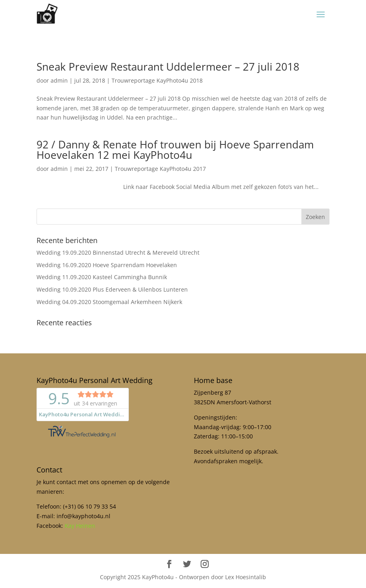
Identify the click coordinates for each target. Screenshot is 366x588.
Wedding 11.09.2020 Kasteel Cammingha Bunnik (102, 277)
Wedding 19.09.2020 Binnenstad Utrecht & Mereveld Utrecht (118, 252)
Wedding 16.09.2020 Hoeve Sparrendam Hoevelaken (107, 265)
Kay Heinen (80, 526)
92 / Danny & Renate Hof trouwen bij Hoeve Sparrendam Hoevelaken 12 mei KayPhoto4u (175, 150)
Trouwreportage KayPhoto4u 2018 (157, 80)
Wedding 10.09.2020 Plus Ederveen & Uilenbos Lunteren (112, 289)
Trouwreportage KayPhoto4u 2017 (160, 169)
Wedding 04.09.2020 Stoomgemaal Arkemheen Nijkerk (109, 302)
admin (59, 80)
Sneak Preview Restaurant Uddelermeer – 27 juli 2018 (168, 67)
